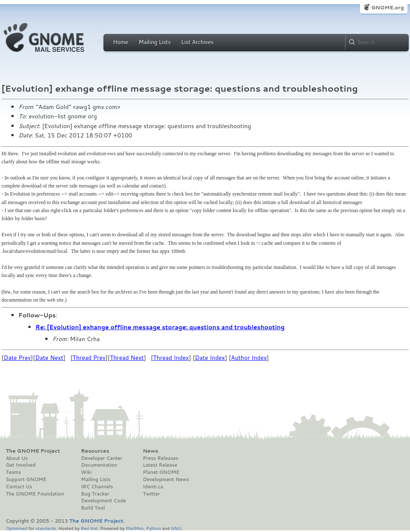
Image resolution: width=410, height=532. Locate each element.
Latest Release (160, 465)
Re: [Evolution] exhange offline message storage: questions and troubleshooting (160, 327)
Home (121, 42)
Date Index (210, 358)
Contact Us (19, 487)
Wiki (86, 472)
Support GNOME (26, 479)
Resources (95, 451)
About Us (17, 458)
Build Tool (93, 508)
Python (154, 528)
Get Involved (21, 465)
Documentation (99, 465)
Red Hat (89, 528)
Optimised (17, 528)
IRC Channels (97, 487)
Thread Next (127, 358)
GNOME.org (387, 7)
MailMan (135, 528)
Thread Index (171, 358)
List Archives (197, 42)
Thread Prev (89, 358)
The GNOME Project (33, 451)
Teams (14, 472)
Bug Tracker (95, 494)
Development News (166, 479)
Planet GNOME (161, 472)
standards (46, 528)
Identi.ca (153, 487)
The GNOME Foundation (35, 494)
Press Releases (160, 458)
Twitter (151, 494)
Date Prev (17, 358)
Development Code (103, 501)
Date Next (49, 358)
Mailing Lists (155, 42)
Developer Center (102, 458)
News (151, 451)
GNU (176, 528)
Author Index (249, 358)
